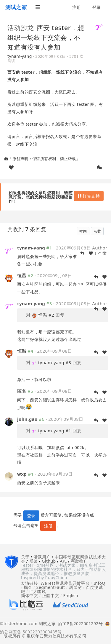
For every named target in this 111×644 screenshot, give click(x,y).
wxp (22, 474)
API (63, 561)
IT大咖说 (38, 591)
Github (49, 561)
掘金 (28, 587)
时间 (83, 231)
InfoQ (99, 583)
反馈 (34, 561)
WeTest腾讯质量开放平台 (65, 583)
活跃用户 (42, 557)
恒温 (22, 275)
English (71, 595)
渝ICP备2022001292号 (79, 624)
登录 (97, 7)
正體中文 (51, 595)
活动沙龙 (21, 27)
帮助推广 (80, 561)
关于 (25, 557)
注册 (77, 7)
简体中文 (30, 595)
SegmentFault (51, 587)
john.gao (27, 419)
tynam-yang (20, 56)
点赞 (97, 231)
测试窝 (75, 587)
